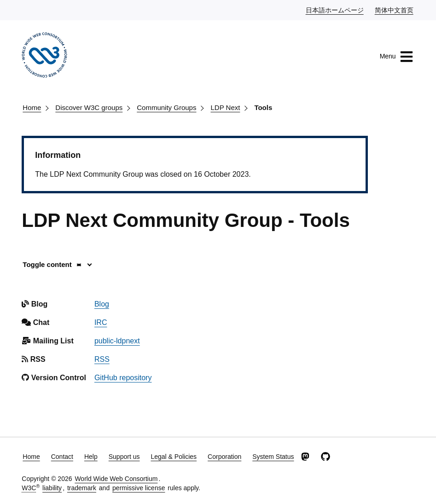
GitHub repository (123, 378)
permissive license (139, 488)
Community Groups (166, 107)
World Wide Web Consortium (116, 479)
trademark (82, 488)
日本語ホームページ (335, 10)
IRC (101, 322)
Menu (397, 57)
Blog (102, 304)
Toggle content (52, 264)
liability (52, 488)
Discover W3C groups (89, 107)
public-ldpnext (117, 341)
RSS (102, 359)
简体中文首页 (395, 10)
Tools (263, 107)
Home (32, 107)
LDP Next (225, 107)
